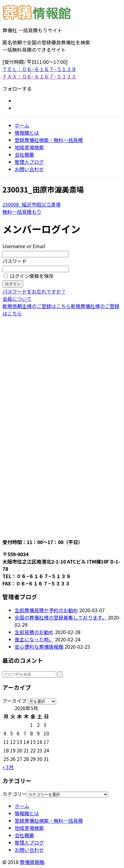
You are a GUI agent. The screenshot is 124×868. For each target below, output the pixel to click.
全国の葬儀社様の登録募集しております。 (61, 617)
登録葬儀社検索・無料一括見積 (49, 140)
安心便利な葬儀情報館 (39, 647)
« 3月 (8, 767)
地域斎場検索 (29, 147)
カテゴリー (15, 794)
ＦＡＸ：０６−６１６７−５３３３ (39, 76)
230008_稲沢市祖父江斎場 (32, 204)
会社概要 (24, 155)
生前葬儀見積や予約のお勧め (46, 610)
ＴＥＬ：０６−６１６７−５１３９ (39, 69)
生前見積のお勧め (34, 632)
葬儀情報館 (32, 862)
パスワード (15, 261)
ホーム (22, 125)
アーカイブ (14, 701)
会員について (17, 299)
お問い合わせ (29, 169)
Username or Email (24, 246)
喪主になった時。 (34, 639)
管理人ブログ (29, 162)
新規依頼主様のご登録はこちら (37, 306)
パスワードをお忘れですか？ (34, 291)
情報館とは (27, 133)
